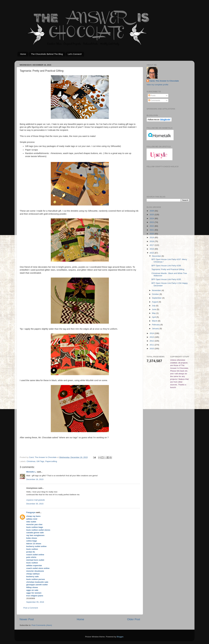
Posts (152, 95)
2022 (152, 226)
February (156, 325)
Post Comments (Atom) (42, 625)
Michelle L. (31, 472)
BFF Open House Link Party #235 (166, 279)
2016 (152, 249)
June (154, 309)
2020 (152, 234)
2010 (152, 349)
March (155, 321)
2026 (152, 211)
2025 (152, 215)
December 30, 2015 (35, 504)
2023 (152, 222)
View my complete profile (157, 85)
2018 (152, 241)
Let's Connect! (75, 54)
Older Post (134, 619)
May (154, 313)
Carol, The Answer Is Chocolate (164, 81)
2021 (152, 230)
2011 (152, 345)
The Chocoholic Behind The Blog (47, 54)
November (157, 290)
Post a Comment (31, 608)
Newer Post (27, 619)
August (155, 302)
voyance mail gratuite (36, 500)
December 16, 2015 (35, 479)
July (154, 306)
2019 (152, 237)
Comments (154, 100)
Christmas (31, 461)
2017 (152, 245)
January (156, 329)
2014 (152, 333)
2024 (152, 218)
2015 (152, 253)
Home (23, 54)
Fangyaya (31, 512)
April (154, 317)
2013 (152, 337)
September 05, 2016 (35, 602)
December (157, 256)
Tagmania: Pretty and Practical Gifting (168, 269)
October (156, 294)
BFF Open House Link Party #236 (166, 266)
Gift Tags (40, 461)
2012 (152, 341)
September (157, 298)
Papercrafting (51, 461)
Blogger (120, 637)
